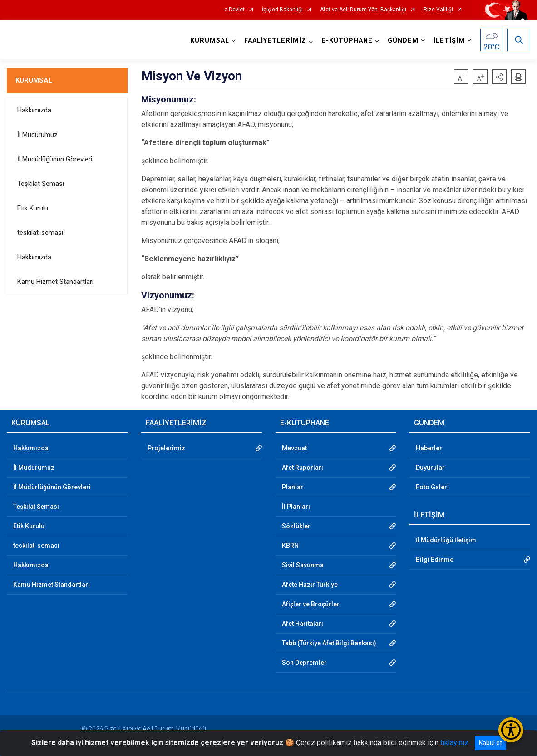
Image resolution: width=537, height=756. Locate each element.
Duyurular (430, 468)
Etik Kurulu (33, 208)
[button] (499, 77)
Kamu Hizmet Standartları (55, 282)
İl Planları (296, 507)
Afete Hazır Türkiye (310, 585)
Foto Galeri (432, 487)
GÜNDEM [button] (403, 41)
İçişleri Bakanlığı (282, 10)
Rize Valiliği (438, 10)
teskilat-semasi (40, 233)
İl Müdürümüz (37, 135)
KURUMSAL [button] (210, 41)
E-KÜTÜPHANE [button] (347, 41)
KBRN (290, 546)
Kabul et (490, 743)
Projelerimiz (166, 448)
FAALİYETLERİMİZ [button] (275, 41)
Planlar (293, 487)
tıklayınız (454, 743)
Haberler (429, 448)
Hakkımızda (34, 110)
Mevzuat (294, 448)
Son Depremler (304, 663)
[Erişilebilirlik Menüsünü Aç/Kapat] (511, 730)
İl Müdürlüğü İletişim (446, 540)
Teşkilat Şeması (41, 184)
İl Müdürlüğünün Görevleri (55, 159)
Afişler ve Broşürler (311, 604)
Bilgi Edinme (435, 560)
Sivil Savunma (303, 565)
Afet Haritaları (303, 624)
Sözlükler (296, 526)
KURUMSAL (34, 80)
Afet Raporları (303, 468)
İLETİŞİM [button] (449, 41)
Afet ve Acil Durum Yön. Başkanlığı (363, 10)
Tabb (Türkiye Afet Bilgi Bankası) (329, 643)
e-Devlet (234, 10)
